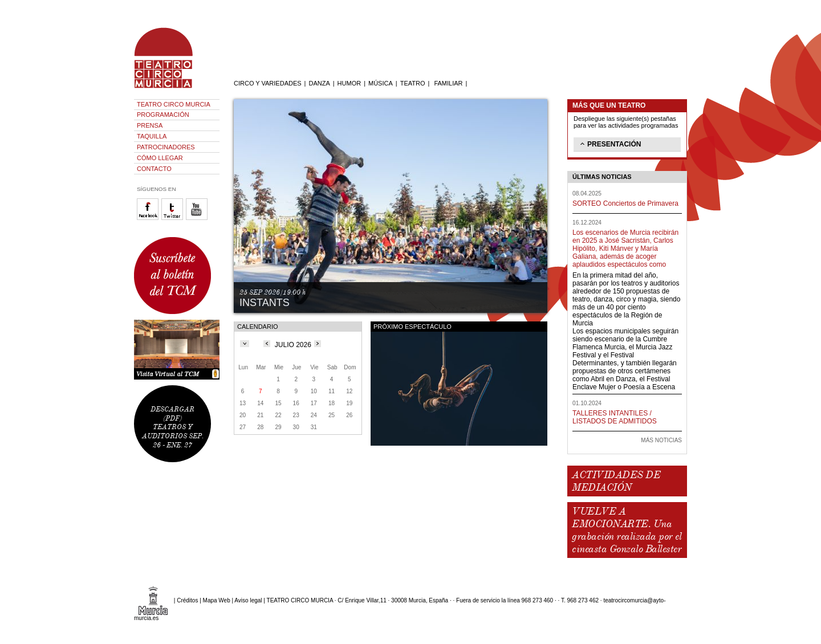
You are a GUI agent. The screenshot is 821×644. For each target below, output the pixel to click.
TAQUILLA (152, 136)
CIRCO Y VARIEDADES (268, 83)
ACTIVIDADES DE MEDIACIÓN (616, 481)
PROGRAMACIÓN (163, 115)
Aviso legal (248, 600)
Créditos (187, 600)
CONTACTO (154, 169)
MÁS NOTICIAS (661, 440)
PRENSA (150, 125)
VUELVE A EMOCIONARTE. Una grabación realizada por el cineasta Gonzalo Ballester (627, 530)
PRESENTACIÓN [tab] (609, 144)
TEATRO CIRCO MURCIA (174, 104)
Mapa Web (217, 600)
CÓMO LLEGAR (160, 158)
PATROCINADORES (166, 147)
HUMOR (349, 83)
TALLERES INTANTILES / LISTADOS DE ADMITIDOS (615, 417)
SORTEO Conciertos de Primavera (625, 203)
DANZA (319, 83)
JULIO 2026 (293, 345)
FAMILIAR (448, 83)
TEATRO (413, 83)
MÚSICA (381, 83)
